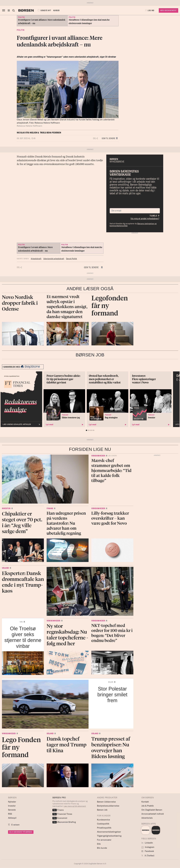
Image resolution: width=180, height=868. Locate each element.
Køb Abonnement (168, 10)
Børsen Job (102, 810)
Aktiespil (12, 818)
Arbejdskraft (36, 259)
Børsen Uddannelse (106, 802)
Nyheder (12, 802)
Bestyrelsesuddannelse (108, 806)
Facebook (148, 851)
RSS (10, 814)
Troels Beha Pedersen (50, 133)
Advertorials (147, 818)
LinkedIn (147, 843)
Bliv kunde (102, 848)
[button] (9, 10)
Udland (5, 568)
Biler (111, 682)
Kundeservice (103, 820)
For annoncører (104, 840)
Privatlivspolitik (104, 828)
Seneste (12, 810)
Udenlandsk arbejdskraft (54, 259)
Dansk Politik (71, 259)
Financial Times (62, 814)
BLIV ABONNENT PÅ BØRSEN (21, 832)
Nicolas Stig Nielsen (27, 133)
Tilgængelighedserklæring (109, 836)
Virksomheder (98, 456)
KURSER (56, 10)
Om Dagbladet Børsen (152, 810)
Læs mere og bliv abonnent (75, 806)
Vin (21, 622)
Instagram (148, 847)
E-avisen (15, 825)
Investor (6, 508)
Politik (21, 30)
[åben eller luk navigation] (4, 10)
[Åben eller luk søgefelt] (13, 10)
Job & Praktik (148, 806)
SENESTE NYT (44, 10)
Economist (60, 818)
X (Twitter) (148, 856)
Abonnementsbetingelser (109, 832)
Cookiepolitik (103, 824)
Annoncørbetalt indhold (153, 814)
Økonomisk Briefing (64, 822)
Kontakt (145, 802)
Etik (99, 844)
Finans (50, 508)
